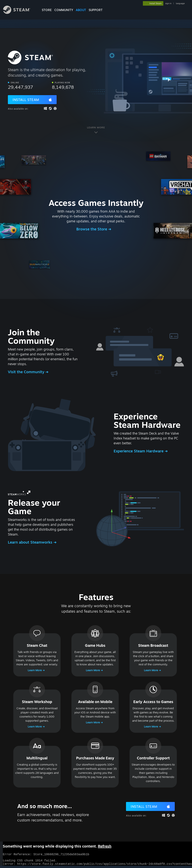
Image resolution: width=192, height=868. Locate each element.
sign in (168, 3)
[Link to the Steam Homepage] (19, 13)
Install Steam (26, 100)
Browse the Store (92, 229)
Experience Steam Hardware (139, 451)
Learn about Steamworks (31, 542)
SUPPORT (96, 10)
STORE (47, 10)
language (180, 3)
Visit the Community (27, 372)
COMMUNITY (64, 10)
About (81, 10)
